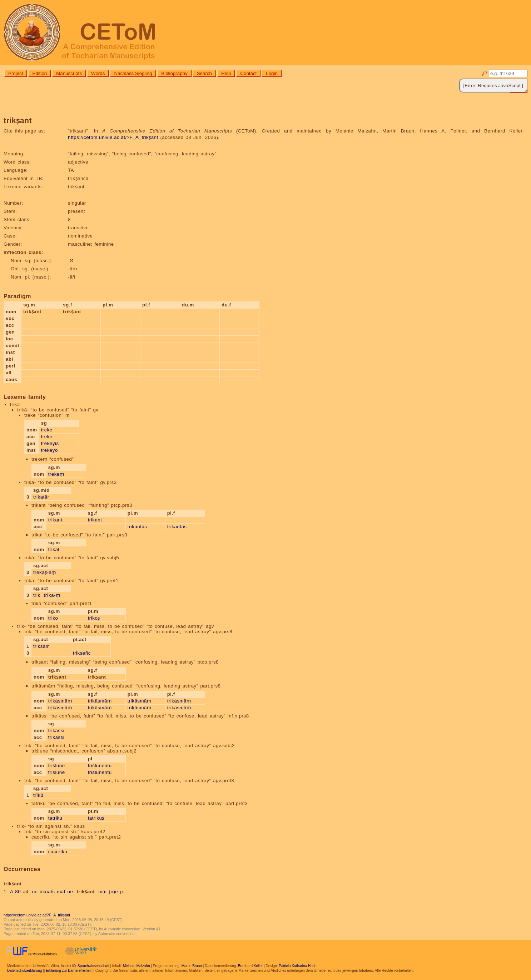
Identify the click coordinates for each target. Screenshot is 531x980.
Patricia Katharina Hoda (298, 966)
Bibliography (174, 73)
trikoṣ (94, 618)
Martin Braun (192, 966)
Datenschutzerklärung (24, 971)
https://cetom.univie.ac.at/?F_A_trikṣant (113, 137)
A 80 (15, 892)
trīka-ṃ (52, 595)
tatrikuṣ (96, 818)
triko (53, 618)
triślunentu (100, 766)
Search (204, 73)
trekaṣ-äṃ (45, 572)
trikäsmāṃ (60, 701)
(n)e (114, 892)
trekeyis (50, 443)
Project (16, 73)
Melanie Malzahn (137, 966)
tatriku (55, 818)
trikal (54, 549)
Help (226, 73)
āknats (47, 892)
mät (61, 892)
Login (272, 73)
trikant (55, 520)
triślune (57, 766)
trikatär (41, 497)
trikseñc (82, 653)
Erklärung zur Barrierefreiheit (69, 971)
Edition (39, 73)
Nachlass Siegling (133, 73)
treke (47, 430)
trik (37, 595)
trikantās (137, 527)
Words (98, 73)
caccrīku (58, 852)
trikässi (56, 731)
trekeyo (49, 450)
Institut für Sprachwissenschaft (85, 966)
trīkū (38, 795)
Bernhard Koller (250, 966)
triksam (41, 646)
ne (35, 892)
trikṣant (86, 892)
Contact (248, 73)
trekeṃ (56, 474)
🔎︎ (484, 73)
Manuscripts (69, 73)
